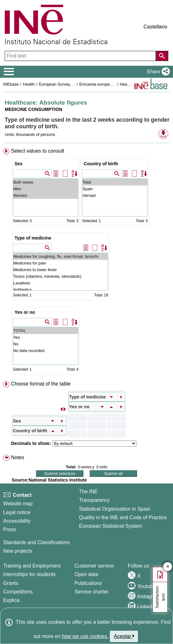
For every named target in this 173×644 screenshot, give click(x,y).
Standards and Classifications (36, 542)
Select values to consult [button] (38, 151)
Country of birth (101, 164)
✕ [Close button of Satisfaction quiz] (168, 567)
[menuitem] (86, 263)
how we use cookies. (85, 636)
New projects (18, 551)
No (46, 344)
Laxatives (60, 283)
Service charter (92, 592)
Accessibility (17, 521)
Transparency (94, 500)
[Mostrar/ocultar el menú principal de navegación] (9, 72)
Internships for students (29, 574)
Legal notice (17, 512)
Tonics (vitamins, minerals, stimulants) (60, 276)
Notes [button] (18, 457)
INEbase (11, 84)
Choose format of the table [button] (41, 384)
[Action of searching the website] (162, 56)
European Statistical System (110, 526)
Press (10, 529)
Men (46, 189)
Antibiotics (60, 290)
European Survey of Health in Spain (71, 84)
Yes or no (25, 312)
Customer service (94, 566)
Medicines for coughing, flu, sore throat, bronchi (60, 256)
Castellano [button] (155, 27)
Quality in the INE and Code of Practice (123, 517)
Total (115, 182)
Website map (18, 504)
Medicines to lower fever (60, 270)
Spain (115, 189)
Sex (19, 164)
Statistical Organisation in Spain (115, 509)
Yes (46, 337)
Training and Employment (32, 566)
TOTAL (46, 331)
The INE (88, 492)
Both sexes (46, 182)
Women (46, 195)
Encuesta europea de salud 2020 (109, 84)
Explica (11, 600)
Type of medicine (33, 238)
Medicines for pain (60, 263)
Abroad (115, 195)
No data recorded (46, 351)
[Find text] (81, 56)
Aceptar (124, 636)
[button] (157, 72)
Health (29, 84)
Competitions (18, 592)
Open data (86, 574)
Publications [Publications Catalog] (88, 583)
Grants (11, 583)
